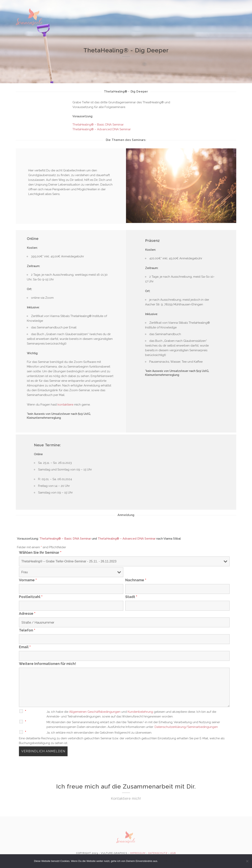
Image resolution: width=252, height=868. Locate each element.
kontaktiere (74, 405)
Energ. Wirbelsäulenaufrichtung (111, 18)
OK (166, 861)
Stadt (153, 597)
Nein (181, 861)
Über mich (109, 8)
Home (87, 8)
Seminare (188, 20)
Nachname (157, 580)
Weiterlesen (204, 861)
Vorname (49, 580)
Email (46, 647)
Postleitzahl (52, 597)
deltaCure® (174, 9)
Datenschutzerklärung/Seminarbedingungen (208, 727)
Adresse (49, 614)
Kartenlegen (160, 19)
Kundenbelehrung (162, 712)
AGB (173, 853)
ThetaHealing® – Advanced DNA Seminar (102, 129)
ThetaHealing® (143, 9)
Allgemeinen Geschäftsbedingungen (116, 712)
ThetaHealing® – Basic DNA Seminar (98, 125)
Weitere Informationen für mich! (69, 664)
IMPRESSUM (138, 853)
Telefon (49, 630)
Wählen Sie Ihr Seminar (62, 553)
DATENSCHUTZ (158, 853)
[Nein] (247, 861)
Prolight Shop (94, 33)
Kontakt (215, 22)
